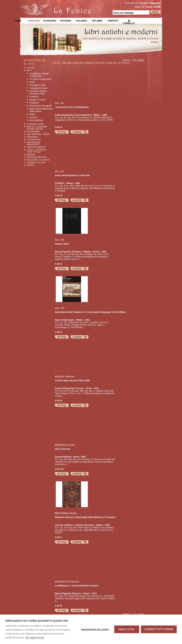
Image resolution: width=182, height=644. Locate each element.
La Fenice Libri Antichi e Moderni (51, 5)
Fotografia (34, 103)
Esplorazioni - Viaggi (38, 134)
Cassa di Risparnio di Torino (69, 388)
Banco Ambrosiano (65, 320)
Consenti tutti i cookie (159, 629)
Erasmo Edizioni (63, 457)
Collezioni (34, 97)
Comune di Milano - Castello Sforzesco (75, 525)
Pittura (32, 114)
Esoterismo (33, 132)
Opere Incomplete (37, 157)
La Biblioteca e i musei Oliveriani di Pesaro (77, 586)
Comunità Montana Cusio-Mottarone (73, 115)
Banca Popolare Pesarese (68, 594)
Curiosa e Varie (35, 124)
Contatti (113, 20)
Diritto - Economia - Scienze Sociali (37, 128)
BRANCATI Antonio (67, 582)
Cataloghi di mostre (38, 88)
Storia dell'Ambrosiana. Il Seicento (72, 175)
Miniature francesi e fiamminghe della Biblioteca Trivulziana (85, 517)
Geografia (32, 137)
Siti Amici (97, 20)
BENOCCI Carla (65, 445)
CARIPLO (60, 183)
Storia (30, 165)
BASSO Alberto (65, 376)
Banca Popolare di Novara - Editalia (73, 252)
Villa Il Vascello (63, 449)
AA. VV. (60, 103)
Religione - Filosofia (38, 160)
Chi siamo (65, 20)
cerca (141, 60)
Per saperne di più (35, 638)
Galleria (81, 20)
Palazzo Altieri (62, 244)
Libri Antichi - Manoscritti (34, 143)
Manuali (31, 154)
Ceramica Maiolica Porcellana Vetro (38, 92)
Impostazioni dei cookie (95, 629)
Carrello (129, 21)
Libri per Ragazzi (36, 147)
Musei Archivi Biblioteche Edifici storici (41, 110)
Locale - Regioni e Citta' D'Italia (36, 151)
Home (18, 20)
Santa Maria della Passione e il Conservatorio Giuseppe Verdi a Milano (91, 312)
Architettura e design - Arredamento (40, 75)
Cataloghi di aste (37, 85)
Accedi (144, 3)
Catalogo (34, 20)
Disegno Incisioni (37, 100)
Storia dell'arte (36, 120)
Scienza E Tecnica (36, 162)
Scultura (33, 117)
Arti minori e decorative (40, 79)
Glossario (50, 20)
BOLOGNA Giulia (66, 513)
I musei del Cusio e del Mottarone (72, 107)
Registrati (155, 3)
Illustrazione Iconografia (41, 106)
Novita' (30, 68)
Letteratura (34, 140)
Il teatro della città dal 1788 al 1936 (72, 381)
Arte (29, 70)
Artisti (32, 82)
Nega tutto (127, 629)
